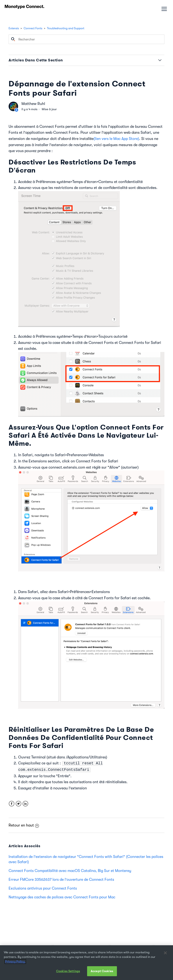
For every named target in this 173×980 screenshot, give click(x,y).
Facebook (12, 804)
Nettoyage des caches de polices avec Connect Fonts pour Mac (62, 897)
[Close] (165, 953)
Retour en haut (24, 825)
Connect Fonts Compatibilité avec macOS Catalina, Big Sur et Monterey (70, 871)
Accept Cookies (102, 971)
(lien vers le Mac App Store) (116, 139)
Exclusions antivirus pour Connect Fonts (43, 888)
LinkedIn (25, 804)
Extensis (14, 28)
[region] (86, 963)
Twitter (18, 804)
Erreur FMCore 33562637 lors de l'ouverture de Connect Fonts (61, 880)
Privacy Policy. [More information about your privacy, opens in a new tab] (15, 962)
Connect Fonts (33, 28)
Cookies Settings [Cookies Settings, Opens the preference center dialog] (68, 971)
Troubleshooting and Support (66, 28)
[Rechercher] (86, 39)
